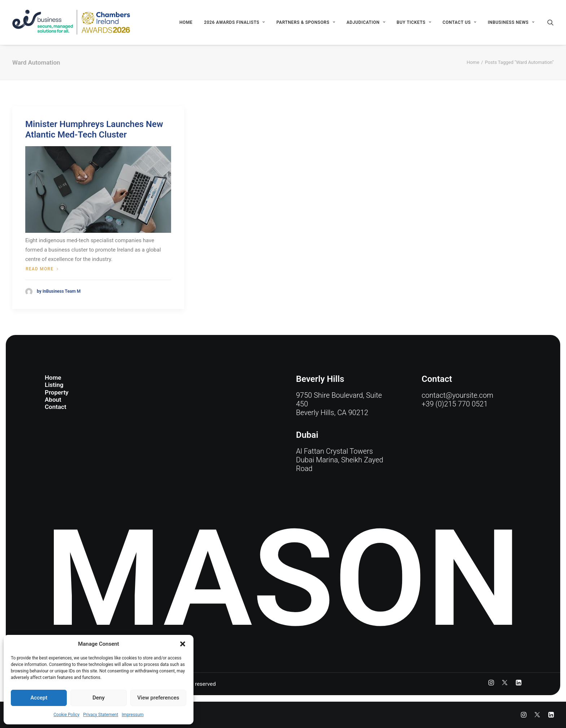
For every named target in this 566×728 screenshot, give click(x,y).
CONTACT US (460, 22)
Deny (99, 698)
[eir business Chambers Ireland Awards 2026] (71, 22)
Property (57, 392)
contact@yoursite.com (457, 395)
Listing (54, 385)
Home (186, 22)
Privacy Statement (101, 715)
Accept (39, 698)
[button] (183, 644)
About (53, 400)
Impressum (132, 715)
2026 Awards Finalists (234, 22)
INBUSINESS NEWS (511, 22)
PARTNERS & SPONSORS (306, 22)
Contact (56, 407)
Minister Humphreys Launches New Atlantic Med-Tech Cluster (94, 129)
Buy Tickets (414, 22)
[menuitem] (186, 22)
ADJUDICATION (366, 22)
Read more (42, 269)
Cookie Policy (66, 715)
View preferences (158, 698)
